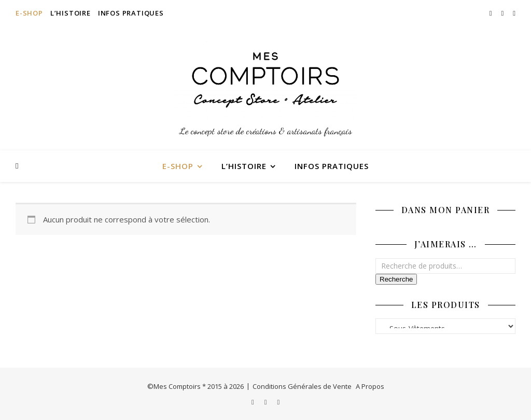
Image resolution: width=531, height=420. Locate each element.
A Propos (370, 386)
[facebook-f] (504, 13)
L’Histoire (71, 13)
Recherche (396, 279)
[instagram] (492, 13)
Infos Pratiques (131, 13)
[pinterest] (514, 13)
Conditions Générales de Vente (302, 386)
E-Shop (29, 13)
